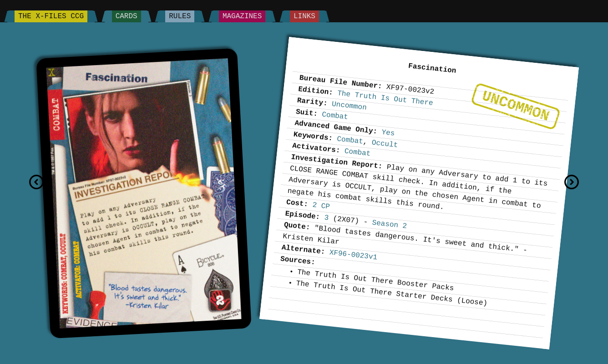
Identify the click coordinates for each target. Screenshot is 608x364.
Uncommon (516, 106)
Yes (388, 133)
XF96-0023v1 (353, 255)
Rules (180, 16)
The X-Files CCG (51, 16)
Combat (335, 116)
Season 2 (390, 224)
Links (304, 16)
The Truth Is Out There (385, 98)
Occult (385, 144)
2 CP (321, 206)
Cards (127, 16)
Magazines (242, 16)
